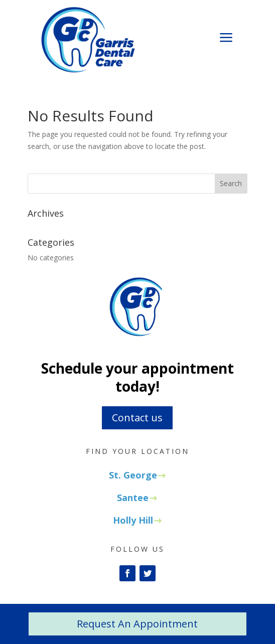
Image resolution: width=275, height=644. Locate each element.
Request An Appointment (137, 624)
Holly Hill (133, 520)
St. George (133, 475)
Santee (133, 498)
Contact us (137, 418)
